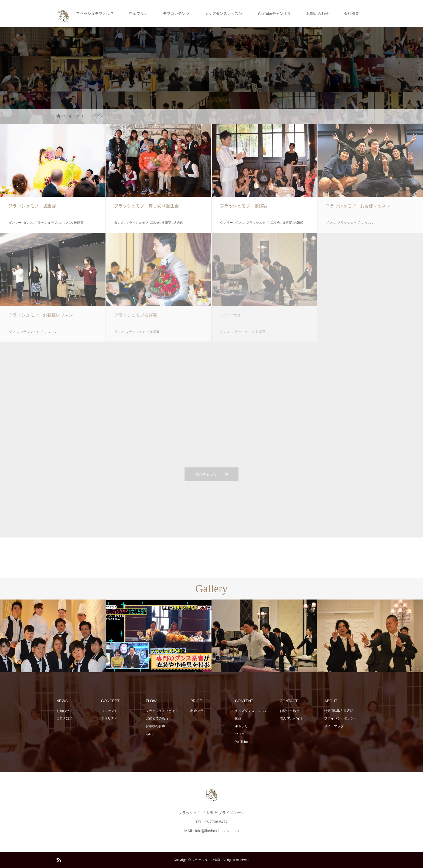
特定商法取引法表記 (339, 711)
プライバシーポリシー (340, 718)
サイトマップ (334, 726)
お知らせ (63, 711)
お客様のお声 (155, 726)
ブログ (240, 734)
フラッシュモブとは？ (95, 13)
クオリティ (109, 718)
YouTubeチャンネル (274, 13)
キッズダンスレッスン (223, 13)
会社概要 (352, 13)
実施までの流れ (157, 718)
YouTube (241, 742)
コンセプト (109, 711)
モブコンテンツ (176, 13)
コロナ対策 (64, 718)
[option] (53, 636)
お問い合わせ (318, 13)
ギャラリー (243, 726)
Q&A (149, 734)
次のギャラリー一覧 (211, 474)
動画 (238, 718)
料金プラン (138, 13)
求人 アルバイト (291, 718)
